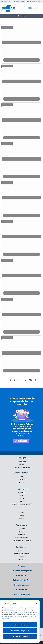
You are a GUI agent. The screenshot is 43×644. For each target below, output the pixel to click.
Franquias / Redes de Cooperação (22, 504)
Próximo (33, 380)
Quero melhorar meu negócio (22, 467)
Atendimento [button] (21, 525)
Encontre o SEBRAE (26, 1)
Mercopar (22, 519)
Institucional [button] (22, 547)
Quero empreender (21, 462)
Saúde (22, 513)
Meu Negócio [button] (22, 458)
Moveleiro (22, 510)
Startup (22, 498)
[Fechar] (37, 603)
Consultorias (21, 479)
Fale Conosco (22, 535)
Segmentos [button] (21, 489)
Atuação (21, 556)
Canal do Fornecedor (21, 594)
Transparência (22, 559)
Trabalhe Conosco (22, 585)
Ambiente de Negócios (21, 571)
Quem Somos (21, 551)
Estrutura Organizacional (21, 554)
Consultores (36, 1)
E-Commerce (21, 501)
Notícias (22, 566)
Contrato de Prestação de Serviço (22, 540)
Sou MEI (22, 464)
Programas (22, 482)
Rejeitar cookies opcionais (20, 631)
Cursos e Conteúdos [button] (21, 473)
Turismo (21, 516)
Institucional (4, 1)
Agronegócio (22, 493)
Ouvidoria (22, 532)
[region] (20, 622)
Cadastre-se (22, 590)
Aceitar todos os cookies (20, 625)
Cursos (21, 477)
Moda (22, 507)
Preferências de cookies (20, 636)
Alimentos (22, 495)
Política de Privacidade (22, 538)
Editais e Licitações (14, 1)
